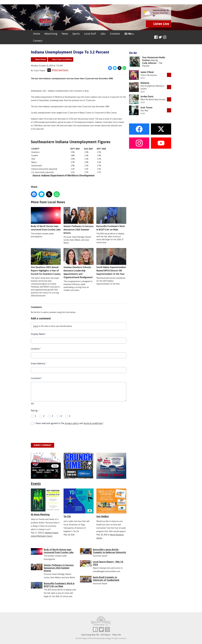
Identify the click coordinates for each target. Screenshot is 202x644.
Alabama (145, 83)
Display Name (38, 334)
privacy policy (72, 423)
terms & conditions (93, 423)
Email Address (39, 364)
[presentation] (52, 434)
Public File (117, 635)
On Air (128, 34)
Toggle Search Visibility (169, 37)
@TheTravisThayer (58, 70)
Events (36, 484)
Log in (36, 326)
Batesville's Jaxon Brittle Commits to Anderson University (109, 551)
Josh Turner (146, 107)
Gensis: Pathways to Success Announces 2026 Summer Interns (78, 221)
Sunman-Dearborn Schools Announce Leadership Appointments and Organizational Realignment (78, 263)
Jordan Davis (147, 96)
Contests (115, 34)
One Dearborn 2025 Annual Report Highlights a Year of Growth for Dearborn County (46, 262)
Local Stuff (90, 34)
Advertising (51, 34)
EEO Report (106, 635)
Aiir (109, 638)
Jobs (103, 34)
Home (37, 34)
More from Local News (62, 59)
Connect (38, 41)
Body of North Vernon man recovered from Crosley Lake (46, 219)
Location (36, 349)
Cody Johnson (149, 63)
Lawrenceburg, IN (161, 10)
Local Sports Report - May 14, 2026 (108, 563)
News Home (41, 59)
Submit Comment (43, 445)
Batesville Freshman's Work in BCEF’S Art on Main (111, 219)
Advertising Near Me (90, 635)
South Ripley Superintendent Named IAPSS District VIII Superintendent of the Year (111, 262)
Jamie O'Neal (147, 72)
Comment (36, 378)
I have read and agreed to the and (69, 423)
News (65, 34)
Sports (76, 34)
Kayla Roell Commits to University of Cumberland (106, 579)
